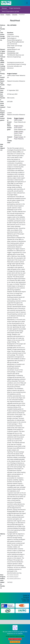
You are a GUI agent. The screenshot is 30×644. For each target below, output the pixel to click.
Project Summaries (15, 8)
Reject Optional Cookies (15, 639)
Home (2, 15)
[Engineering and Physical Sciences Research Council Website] (22, 606)
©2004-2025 (26, 601)
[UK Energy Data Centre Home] (6, 3)
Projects (8, 15)
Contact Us (26, 595)
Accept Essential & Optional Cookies (15, 636)
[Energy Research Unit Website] (8, 611)
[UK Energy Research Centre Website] (22, 611)
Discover (4, 8)
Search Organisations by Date (10, 11)
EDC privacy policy (15, 642)
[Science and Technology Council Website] (8, 606)
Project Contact (19, 126)
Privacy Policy (25, 599)
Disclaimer (26, 597)
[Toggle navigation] (27, 3)
